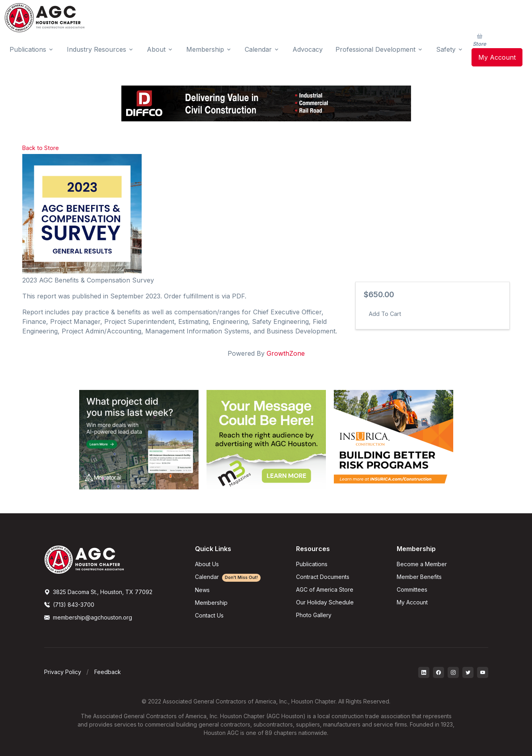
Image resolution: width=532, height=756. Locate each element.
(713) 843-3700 (69, 605)
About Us (207, 564)
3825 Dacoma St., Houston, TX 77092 (98, 592)
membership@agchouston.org (88, 617)
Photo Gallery (314, 615)
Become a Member (422, 564)
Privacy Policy (63, 672)
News (202, 590)
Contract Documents (323, 577)
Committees (412, 589)
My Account (497, 57)
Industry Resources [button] (96, 49)
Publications (312, 564)
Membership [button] (205, 49)
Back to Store (41, 148)
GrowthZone (286, 353)
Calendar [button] (258, 49)
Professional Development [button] (375, 49)
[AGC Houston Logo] (45, 18)
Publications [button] (28, 49)
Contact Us (209, 615)
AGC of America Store (325, 589)
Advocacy (308, 49)
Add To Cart (385, 314)
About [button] (156, 49)
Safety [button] (446, 49)
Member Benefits (419, 577)
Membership (211, 603)
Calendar (228, 577)
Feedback (108, 672)
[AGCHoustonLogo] (84, 559)
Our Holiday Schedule (325, 602)
